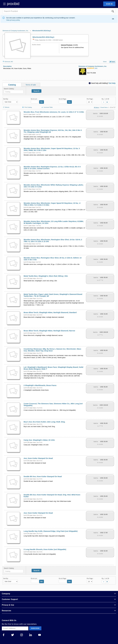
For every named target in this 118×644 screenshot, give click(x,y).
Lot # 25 (26, 552)
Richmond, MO (8, 62)
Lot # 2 (26, 134)
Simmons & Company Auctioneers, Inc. (15, 31)
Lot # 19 (26, 442)
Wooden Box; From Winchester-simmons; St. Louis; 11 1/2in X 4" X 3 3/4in (54, 112)
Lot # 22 (26, 499)
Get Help (112, 83)
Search (37, 91)
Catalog (12, 85)
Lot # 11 (26, 299)
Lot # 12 (26, 315)
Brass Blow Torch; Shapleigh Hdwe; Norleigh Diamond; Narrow (49, 331)
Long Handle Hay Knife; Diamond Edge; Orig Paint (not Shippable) (51, 531)
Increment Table (47, 107)
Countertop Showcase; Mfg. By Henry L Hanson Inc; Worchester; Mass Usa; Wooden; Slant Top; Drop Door (52, 350)
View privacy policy (13, 20)
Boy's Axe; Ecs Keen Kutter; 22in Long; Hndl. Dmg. (44, 422)
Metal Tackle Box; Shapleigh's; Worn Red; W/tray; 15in (46, 276)
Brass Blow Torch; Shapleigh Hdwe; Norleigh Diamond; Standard (50, 312)
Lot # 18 (26, 424)
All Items (96, 107)
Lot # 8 (26, 244)
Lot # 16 (26, 388)
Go (41, 102)
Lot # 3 (26, 153)
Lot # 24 (26, 534)
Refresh (6, 106)
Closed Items (104, 107)
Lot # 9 (26, 262)
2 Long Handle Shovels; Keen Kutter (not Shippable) (45, 549)
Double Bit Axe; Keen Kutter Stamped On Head (43, 477)
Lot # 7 (26, 226)
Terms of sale (31, 85)
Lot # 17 (26, 408)
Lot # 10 (26, 278)
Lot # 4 (26, 171)
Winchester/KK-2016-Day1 (42, 31)
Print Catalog (27, 106)
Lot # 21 (26, 479)
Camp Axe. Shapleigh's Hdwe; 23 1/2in (39, 440)
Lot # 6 (26, 207)
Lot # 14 (26, 353)
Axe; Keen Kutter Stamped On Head (38, 458)
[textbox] (14, 92)
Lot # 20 (26, 461)
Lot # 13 (26, 333)
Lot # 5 (26, 189)
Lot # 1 (26, 114)
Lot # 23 (26, 515)
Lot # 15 (26, 371)
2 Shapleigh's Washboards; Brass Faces (40, 385)
